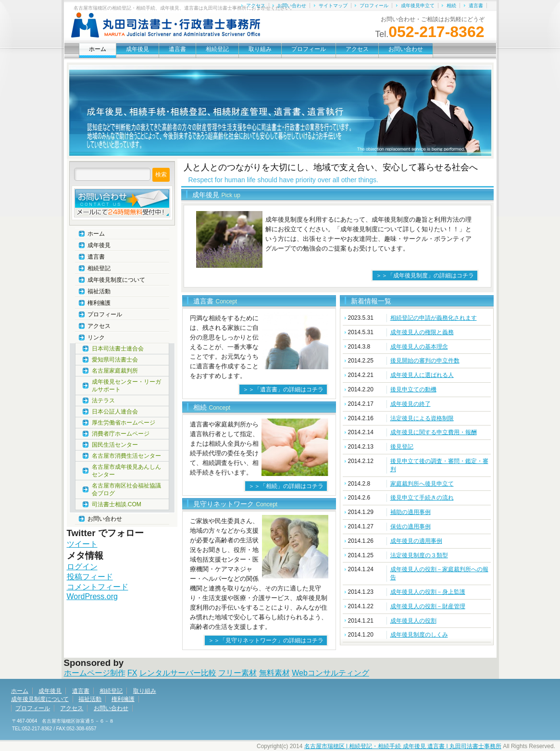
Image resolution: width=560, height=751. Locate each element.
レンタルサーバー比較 (178, 673)
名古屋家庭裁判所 (115, 371)
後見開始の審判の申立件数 (425, 361)
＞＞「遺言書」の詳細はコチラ (283, 389)
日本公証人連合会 (115, 412)
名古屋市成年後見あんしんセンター (126, 471)
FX (132, 673)
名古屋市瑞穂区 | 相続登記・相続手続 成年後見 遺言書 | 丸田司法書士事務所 (403, 746)
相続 (451, 6)
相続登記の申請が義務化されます (434, 318)
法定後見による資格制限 (422, 418)
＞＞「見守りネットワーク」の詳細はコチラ (266, 640)
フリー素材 (237, 673)
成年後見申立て (418, 6)
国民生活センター (115, 445)
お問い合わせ (292, 6)
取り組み (260, 49)
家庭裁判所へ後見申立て (422, 484)
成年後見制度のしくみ (419, 635)
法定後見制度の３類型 (419, 555)
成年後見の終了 (411, 404)
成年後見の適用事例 (416, 541)
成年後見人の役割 (413, 621)
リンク (96, 338)
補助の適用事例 (411, 512)
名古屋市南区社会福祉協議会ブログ (126, 489)
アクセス (256, 6)
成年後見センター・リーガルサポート (126, 386)
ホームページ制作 (95, 673)
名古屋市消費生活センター (126, 456)
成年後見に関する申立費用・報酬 (434, 432)
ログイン (82, 567)
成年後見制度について (116, 280)
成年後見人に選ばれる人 (422, 375)
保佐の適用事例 (411, 526)
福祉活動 (99, 291)
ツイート (82, 544)
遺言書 (476, 6)
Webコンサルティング (330, 673)
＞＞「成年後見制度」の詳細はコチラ (425, 275)
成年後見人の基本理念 (419, 347)
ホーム (98, 49)
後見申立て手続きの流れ (422, 498)
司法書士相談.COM (117, 504)
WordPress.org (92, 596)
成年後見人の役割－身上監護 (428, 592)
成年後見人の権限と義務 (422, 332)
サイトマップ (333, 6)
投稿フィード (90, 577)
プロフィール (374, 6)
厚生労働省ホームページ (124, 423)
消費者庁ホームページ (121, 434)
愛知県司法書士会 (115, 360)
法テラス (103, 401)
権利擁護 (99, 303)
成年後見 (137, 49)
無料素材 (274, 673)
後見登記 (402, 447)
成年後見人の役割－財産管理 (428, 606)
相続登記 (217, 49)
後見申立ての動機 (413, 389)
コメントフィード (98, 587)
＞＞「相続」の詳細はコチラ (286, 486)
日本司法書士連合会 (118, 349)
